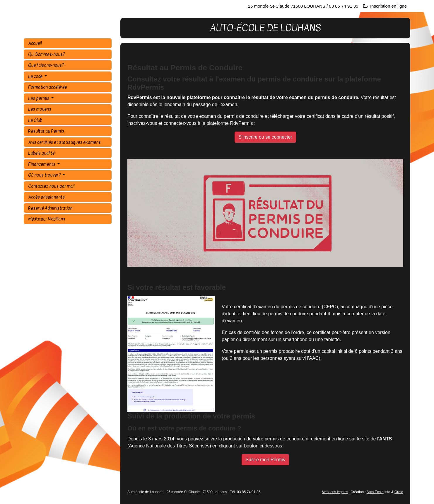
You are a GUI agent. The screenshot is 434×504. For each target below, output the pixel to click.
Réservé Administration (50, 208)
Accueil (35, 43)
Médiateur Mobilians (47, 219)
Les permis (39, 98)
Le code (36, 76)
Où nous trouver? (45, 175)
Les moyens (40, 109)
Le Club (35, 120)
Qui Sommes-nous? (47, 54)
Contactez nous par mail (51, 186)
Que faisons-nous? (46, 65)
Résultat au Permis (46, 131)
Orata (399, 492)
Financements (42, 164)
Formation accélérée (47, 87)
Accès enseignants (46, 197)
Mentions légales (335, 492)
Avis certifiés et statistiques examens (64, 142)
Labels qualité (41, 153)
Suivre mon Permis (265, 460)
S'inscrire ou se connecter (265, 137)
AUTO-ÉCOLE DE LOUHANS (72, 28)
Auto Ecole (375, 492)
